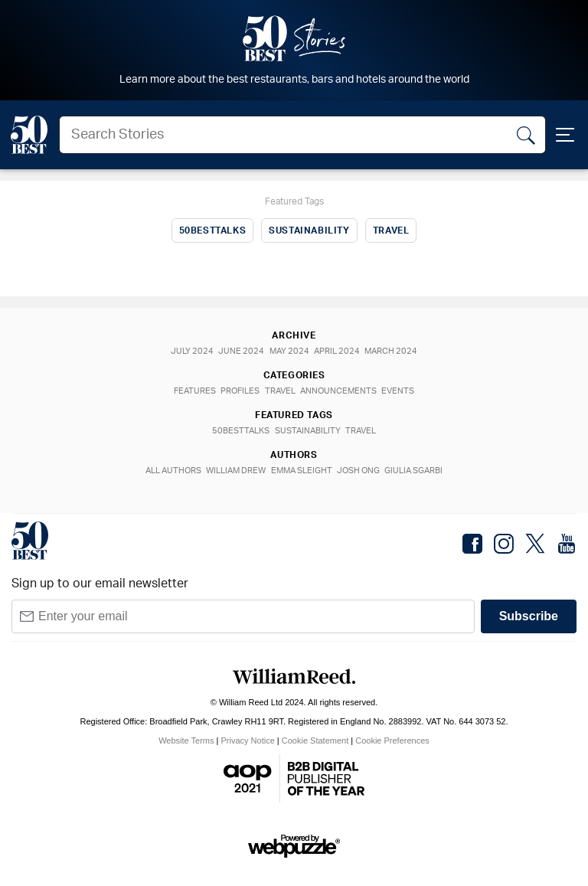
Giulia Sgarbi (420, 471)
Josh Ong (361, 471)
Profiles (238, 391)
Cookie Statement (315, 741)
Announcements (341, 391)
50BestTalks (213, 230)
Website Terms (186, 741)
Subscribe (529, 616)
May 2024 (289, 351)
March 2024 (397, 351)
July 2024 (187, 351)
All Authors (168, 471)
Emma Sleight (302, 471)
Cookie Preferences (392, 741)
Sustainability (309, 230)
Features (189, 391)
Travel (391, 230)
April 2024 (340, 351)
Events (404, 391)
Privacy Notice (248, 741)
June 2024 (239, 351)
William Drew (234, 471)
